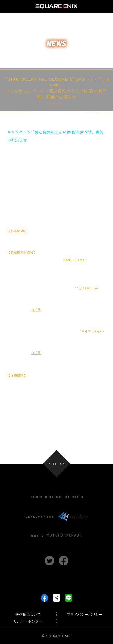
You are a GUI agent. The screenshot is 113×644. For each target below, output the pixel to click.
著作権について (28, 615)
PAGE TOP (56, 464)
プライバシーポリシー (85, 615)
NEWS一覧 (56, 425)
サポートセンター (28, 621)
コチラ (36, 310)
